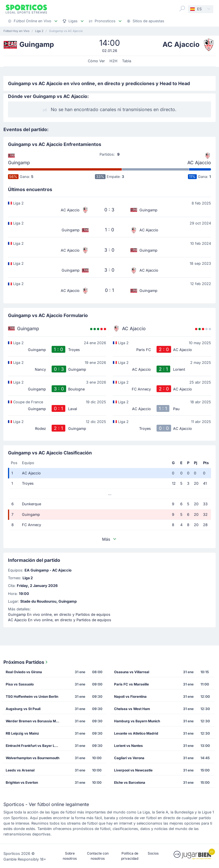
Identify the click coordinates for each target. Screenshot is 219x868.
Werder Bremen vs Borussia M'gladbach (34, 721)
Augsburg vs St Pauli (23, 709)
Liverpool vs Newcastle (133, 770)
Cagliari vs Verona (129, 758)
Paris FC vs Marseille (131, 684)
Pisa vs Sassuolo (20, 684)
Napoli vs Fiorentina (130, 696)
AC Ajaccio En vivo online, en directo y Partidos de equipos (60, 620)
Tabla (127, 61)
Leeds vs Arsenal (20, 770)
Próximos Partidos (26, 662)
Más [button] (109, 539)
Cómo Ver (96, 61)
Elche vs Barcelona (130, 782)
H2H (113, 61)
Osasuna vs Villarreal (132, 672)
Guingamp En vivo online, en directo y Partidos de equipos (59, 615)
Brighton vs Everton (22, 782)
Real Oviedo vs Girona (24, 672)
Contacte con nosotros (98, 856)
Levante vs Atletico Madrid (136, 733)
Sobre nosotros (70, 856)
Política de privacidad (130, 856)
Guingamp (19, 163)
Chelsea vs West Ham (132, 709)
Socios (153, 853)
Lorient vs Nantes (128, 746)
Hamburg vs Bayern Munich (137, 721)
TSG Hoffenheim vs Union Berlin (32, 696)
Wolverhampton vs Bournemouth (33, 758)
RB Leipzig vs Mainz (22, 733)
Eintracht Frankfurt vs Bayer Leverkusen (34, 746)
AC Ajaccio (199, 163)
